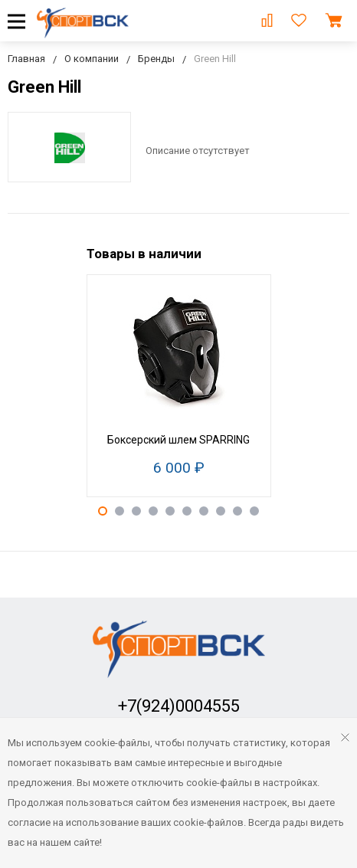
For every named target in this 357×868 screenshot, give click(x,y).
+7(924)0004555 (179, 706)
